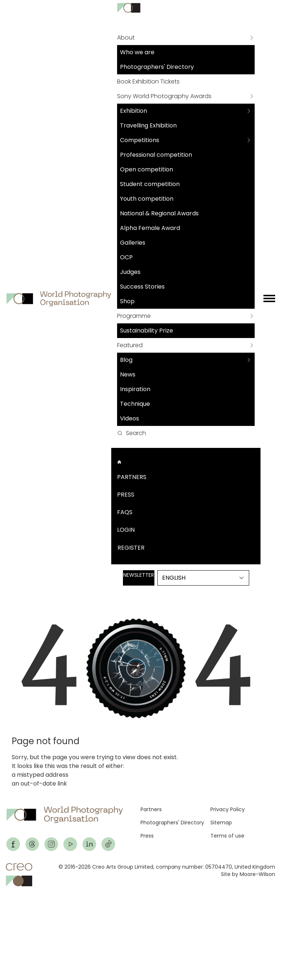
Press (126, 495)
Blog (126, 360)
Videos (130, 418)
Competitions (140, 140)
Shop (127, 301)
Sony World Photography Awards (164, 96)
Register (131, 548)
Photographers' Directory (157, 67)
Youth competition (147, 199)
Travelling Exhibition (148, 125)
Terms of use (227, 836)
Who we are (137, 52)
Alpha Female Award (150, 228)
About (126, 38)
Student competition (150, 184)
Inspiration (135, 389)
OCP (126, 257)
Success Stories (142, 287)
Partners (132, 477)
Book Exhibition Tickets (148, 81)
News (128, 374)
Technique (135, 404)
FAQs (125, 512)
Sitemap (221, 823)
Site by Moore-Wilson (248, 874)
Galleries (133, 243)
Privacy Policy (228, 809)
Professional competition (156, 155)
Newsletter (139, 575)
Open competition (147, 169)
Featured (130, 345)
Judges (130, 272)
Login (126, 530)
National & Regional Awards (159, 213)
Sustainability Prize (147, 331)
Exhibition (134, 111)
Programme (134, 316)
